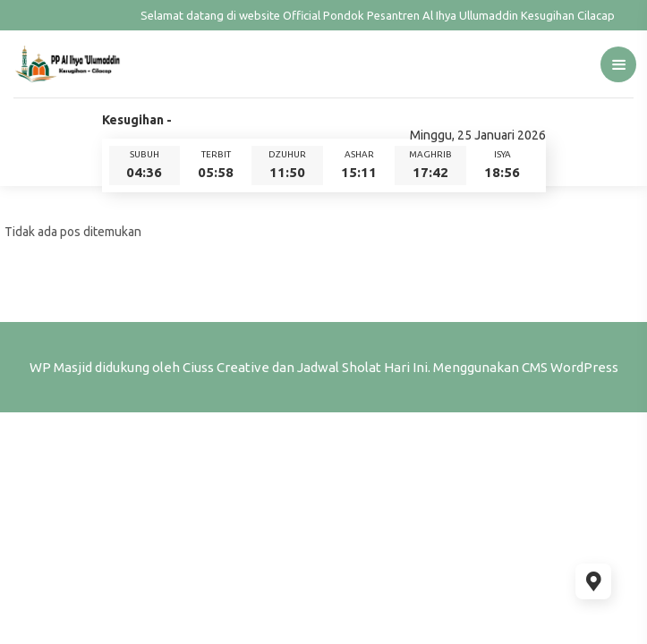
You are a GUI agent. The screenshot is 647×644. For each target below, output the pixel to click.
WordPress (584, 367)
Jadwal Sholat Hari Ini (362, 367)
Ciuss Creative (226, 367)
